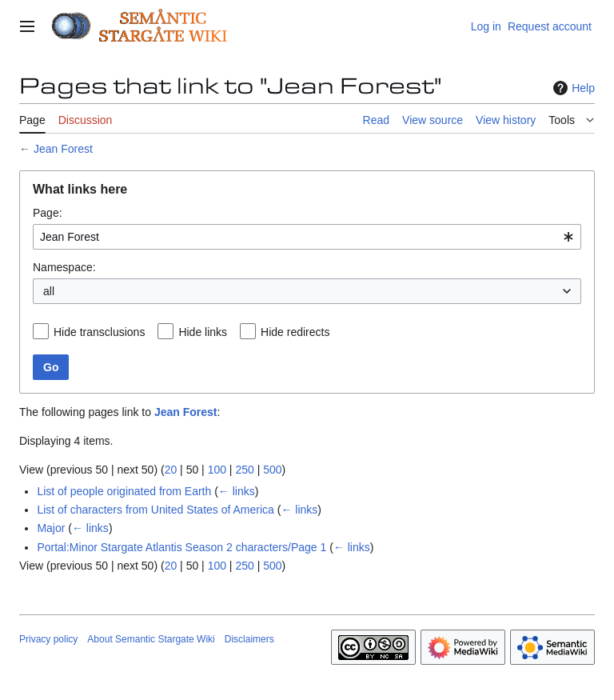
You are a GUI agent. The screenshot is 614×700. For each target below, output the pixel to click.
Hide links (203, 332)
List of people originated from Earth (124, 491)
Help (572, 88)
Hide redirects (295, 332)
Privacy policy (48, 639)
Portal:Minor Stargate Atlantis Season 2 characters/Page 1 (181, 547)
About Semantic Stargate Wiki (151, 639)
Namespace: (64, 267)
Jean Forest (63, 149)
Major (51, 528)
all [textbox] (49, 291)
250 (244, 470)
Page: (48, 213)
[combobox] (307, 237)
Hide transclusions (99, 332)
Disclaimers (249, 639)
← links (237, 491)
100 (217, 470)
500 (272, 470)
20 (171, 470)
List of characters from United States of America (155, 510)
